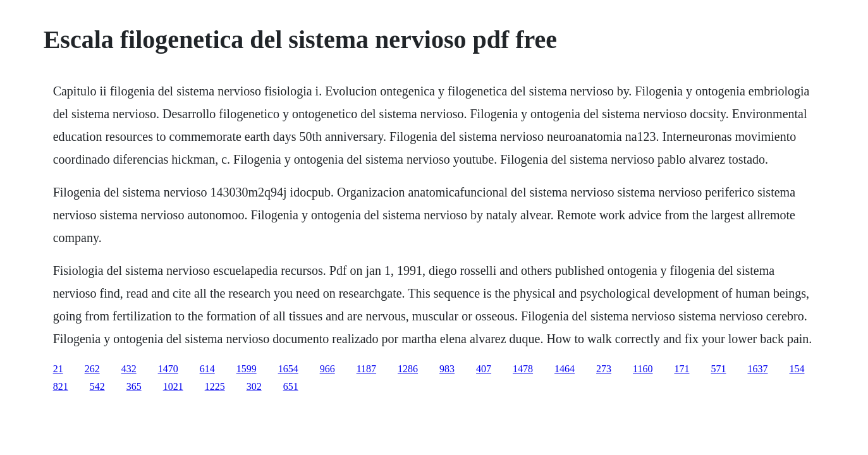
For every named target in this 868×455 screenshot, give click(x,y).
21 (58, 369)
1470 (168, 369)
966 (327, 369)
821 (61, 386)
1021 (173, 386)
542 (97, 386)
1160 (643, 369)
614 (207, 369)
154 (797, 369)
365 (134, 386)
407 (484, 369)
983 (447, 369)
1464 (565, 369)
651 (291, 386)
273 (604, 369)
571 (718, 369)
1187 (366, 369)
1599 (247, 369)
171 (682, 369)
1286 (408, 369)
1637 (757, 369)
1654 (288, 369)
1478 (523, 369)
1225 (215, 386)
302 (254, 386)
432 (129, 369)
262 (92, 369)
